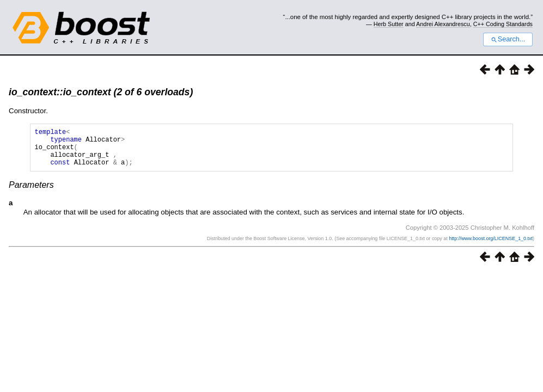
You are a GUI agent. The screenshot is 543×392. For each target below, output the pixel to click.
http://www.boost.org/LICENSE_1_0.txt (491, 247)
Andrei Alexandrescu (443, 24)
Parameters (31, 193)
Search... (508, 39)
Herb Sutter (389, 24)
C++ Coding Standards (503, 24)
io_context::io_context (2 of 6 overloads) (101, 92)
